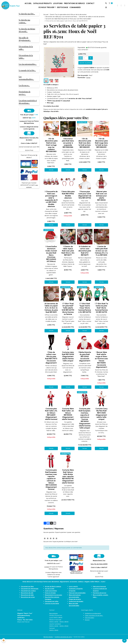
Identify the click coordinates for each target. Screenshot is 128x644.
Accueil (29, 5)
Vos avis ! (88, 624)
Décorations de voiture (29, 602)
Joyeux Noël (68, 103)
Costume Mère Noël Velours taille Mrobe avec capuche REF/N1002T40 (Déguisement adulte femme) (68, 479)
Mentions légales (46, 641)
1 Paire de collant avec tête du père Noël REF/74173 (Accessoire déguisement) (51, 360)
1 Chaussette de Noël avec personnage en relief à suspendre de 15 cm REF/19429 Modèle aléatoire (51, 201)
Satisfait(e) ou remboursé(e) (94, 618)
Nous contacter (54, 618)
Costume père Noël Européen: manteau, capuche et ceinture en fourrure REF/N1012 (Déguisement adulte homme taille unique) (85, 421)
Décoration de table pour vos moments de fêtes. (61, 19)
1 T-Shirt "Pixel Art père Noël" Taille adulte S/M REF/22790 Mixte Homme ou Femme (68, 312)
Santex (89, 80)
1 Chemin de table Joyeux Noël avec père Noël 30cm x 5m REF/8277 (68, 253)
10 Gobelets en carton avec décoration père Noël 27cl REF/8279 (85, 253)
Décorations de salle (28, 597)
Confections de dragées (77, 606)
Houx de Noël (57, 103)
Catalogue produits (43, 5)
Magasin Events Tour (99, 563)
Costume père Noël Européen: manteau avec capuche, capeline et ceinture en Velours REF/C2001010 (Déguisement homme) (51, 482)
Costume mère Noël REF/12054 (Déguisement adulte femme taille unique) (68, 359)
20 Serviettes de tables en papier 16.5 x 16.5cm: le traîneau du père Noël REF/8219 (51, 310)
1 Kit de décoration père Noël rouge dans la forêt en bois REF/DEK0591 (101, 145)
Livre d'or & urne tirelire (53, 610)
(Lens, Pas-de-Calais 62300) (99, 566)
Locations (59, 5)
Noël (52, 105)
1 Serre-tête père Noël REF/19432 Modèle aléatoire (68, 197)
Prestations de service (75, 5)
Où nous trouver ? (48, 9)
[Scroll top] (124, 640)
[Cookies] (4, 640)
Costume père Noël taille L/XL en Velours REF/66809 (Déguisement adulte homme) (51, 417)
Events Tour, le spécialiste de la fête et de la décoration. (68, 17)
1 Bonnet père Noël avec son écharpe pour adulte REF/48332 (101, 198)
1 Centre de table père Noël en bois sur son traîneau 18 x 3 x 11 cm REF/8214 (101, 253)
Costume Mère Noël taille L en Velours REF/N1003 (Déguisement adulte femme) (68, 417)
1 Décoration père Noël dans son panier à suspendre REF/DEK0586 (68, 145)
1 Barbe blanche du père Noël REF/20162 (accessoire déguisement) (85, 359)
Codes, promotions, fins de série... (96, 620)
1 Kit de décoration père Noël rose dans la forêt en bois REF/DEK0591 (85, 145)
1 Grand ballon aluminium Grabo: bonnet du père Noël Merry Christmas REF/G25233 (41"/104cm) (51, 256)
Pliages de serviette (76, 604)
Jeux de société (50, 593)
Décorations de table (28, 600)
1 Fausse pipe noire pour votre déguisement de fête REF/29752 (85, 197)
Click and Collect (90, 622)
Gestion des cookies (81, 641)
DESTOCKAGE (63, 9)
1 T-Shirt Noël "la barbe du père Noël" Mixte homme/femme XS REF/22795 (101, 310)
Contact (91, 5)
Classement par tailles (52, 608)
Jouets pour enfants (52, 595)
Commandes (76, 9)
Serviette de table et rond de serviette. (92, 19)
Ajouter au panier (85, 65)
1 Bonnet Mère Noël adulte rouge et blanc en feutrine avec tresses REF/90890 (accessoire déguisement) (101, 362)
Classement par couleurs (29, 595)
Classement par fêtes (28, 589)
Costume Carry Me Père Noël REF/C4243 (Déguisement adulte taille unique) (101, 417)
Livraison (47, 569)
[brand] (9, 7)
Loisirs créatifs (74, 589)
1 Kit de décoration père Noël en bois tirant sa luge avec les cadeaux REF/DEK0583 (51, 148)
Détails (51, 172)
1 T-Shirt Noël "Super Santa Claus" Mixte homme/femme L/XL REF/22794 (85, 310)
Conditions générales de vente (63, 641)
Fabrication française (100, 589)
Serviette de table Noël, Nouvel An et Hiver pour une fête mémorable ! (68, 21)
